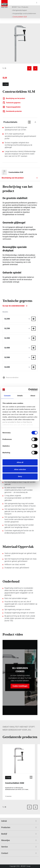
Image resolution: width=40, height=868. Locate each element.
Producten (25, 7)
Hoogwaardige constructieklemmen (24, 14)
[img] (20, 44)
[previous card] (29, 807)
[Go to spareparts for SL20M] (33, 319)
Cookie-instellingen (20, 686)
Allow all (20, 462)
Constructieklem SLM (20, 17)
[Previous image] (29, 68)
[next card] (35, 807)
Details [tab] (20, 396)
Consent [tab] (7, 396)
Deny (20, 476)
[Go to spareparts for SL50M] (33, 357)
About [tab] (33, 396)
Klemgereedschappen (20, 10)
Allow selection (20, 469)
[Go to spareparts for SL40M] (33, 348)
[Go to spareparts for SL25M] (33, 328)
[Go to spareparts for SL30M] (33, 338)
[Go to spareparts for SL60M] (33, 367)
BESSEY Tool (16, 7)
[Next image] (35, 68)
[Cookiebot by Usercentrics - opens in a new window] (28, 390)
